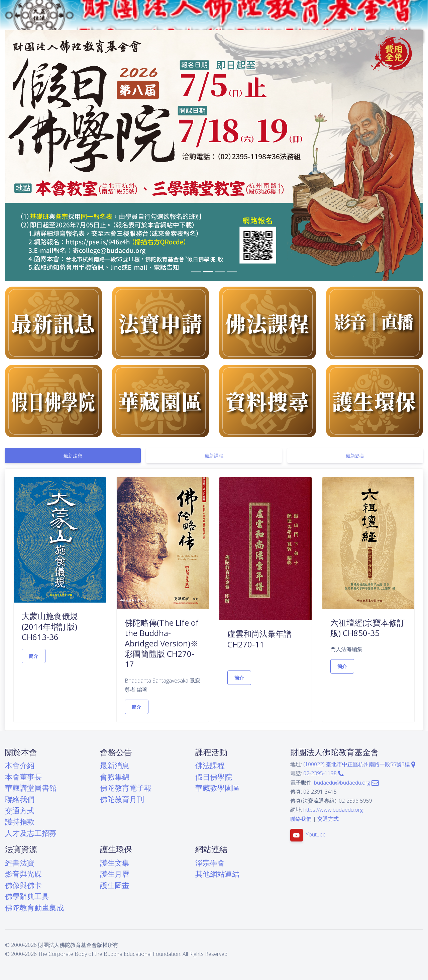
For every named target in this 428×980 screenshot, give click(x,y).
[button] (36, 156)
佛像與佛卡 (23, 885)
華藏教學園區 (217, 788)
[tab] (73, 456)
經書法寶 (20, 863)
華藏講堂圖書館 (31, 788)
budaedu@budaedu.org (346, 783)
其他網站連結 (217, 874)
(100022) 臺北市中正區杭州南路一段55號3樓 (359, 764)
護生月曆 (115, 874)
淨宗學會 (210, 863)
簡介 (34, 656)
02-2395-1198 (324, 773)
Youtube (316, 835)
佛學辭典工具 (27, 896)
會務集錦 (115, 777)
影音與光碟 (23, 874)
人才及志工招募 (31, 833)
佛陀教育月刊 (122, 799)
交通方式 (20, 811)
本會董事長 (23, 777)
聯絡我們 (20, 799)
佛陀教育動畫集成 (34, 908)
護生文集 (115, 863)
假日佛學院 (214, 777)
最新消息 (115, 765)
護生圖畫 (115, 885)
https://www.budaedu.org (333, 810)
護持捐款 (20, 822)
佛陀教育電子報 (126, 788)
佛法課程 (210, 765)
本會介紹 (20, 765)
